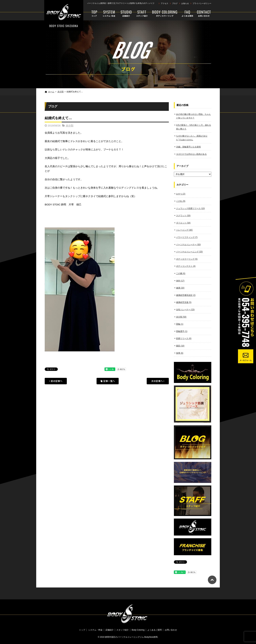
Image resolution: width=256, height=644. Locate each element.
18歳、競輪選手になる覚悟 (188, 147)
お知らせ (185, 3)
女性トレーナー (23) (185, 310)
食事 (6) (180, 353)
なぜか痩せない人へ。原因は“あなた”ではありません (192, 138)
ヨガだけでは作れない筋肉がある (191, 154)
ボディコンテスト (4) (186, 266)
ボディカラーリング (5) (187, 259)
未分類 (61, 92)
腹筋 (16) (180, 346)
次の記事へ (158, 381)
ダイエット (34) (183, 223)
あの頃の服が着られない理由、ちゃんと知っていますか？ (193, 116)
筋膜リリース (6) (184, 338)
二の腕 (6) (181, 273)
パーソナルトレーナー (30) (188, 245)
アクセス (165, 3)
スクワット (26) (183, 216)
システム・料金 (109, 14)
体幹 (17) (180, 281)
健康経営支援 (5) (184, 302)
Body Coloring (165, 14)
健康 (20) (180, 288)
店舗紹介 (126, 14)
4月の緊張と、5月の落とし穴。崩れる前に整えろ (194, 127)
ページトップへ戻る (212, 580)
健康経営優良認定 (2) (186, 295)
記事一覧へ (108, 381)
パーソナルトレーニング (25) (189, 252)
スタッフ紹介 (142, 14)
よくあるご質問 (188, 14)
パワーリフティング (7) (187, 237)
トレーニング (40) (184, 230)
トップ (93, 14)
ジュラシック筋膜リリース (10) (190, 208)
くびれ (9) (181, 201)
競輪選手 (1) (182, 331)
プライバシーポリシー (202, 3)
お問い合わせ (203, 14)
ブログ (175, 3)
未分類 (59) (181, 317)
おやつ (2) (181, 194)
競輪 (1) (180, 324)
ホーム (51, 92)
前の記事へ (56, 381)
